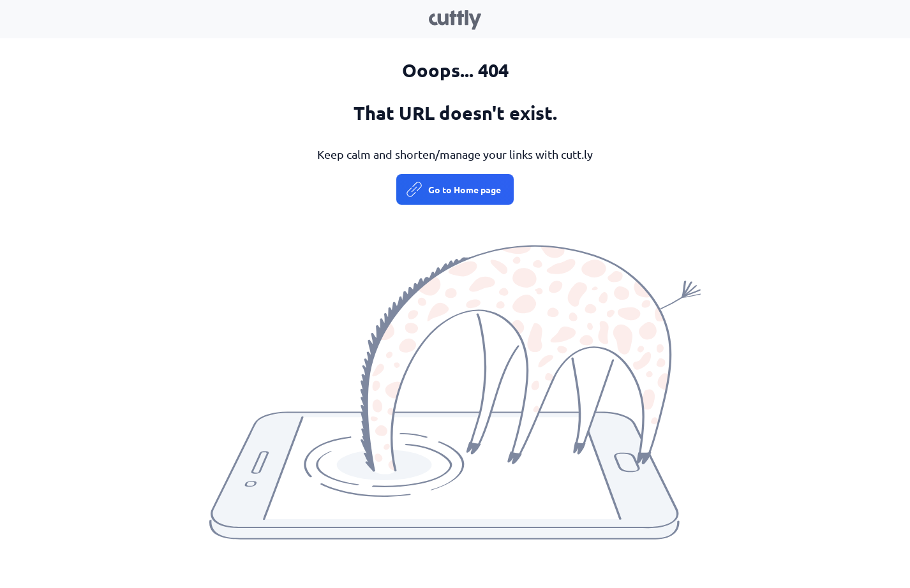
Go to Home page (465, 189)
